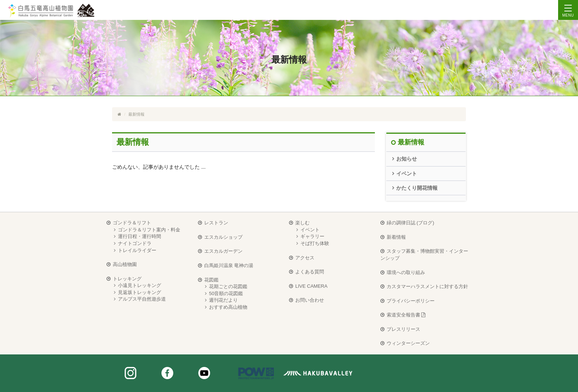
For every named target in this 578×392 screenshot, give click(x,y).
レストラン (216, 223)
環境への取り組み (406, 272)
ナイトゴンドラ (135, 243)
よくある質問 (310, 272)
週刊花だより (223, 300)
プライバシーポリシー (411, 301)
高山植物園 (125, 264)
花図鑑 (211, 280)
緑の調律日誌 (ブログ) (410, 223)
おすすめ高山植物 (228, 307)
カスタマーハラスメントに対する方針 (427, 286)
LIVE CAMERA (311, 286)
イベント (407, 174)
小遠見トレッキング (140, 285)
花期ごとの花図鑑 (228, 286)
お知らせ (407, 159)
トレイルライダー (137, 250)
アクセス (305, 258)
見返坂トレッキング (140, 292)
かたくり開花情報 (417, 188)
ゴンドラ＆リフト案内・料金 (149, 230)
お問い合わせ (310, 300)
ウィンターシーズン (408, 343)
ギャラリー (312, 236)
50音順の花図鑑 (226, 293)
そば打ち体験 (315, 243)
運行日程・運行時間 (140, 236)
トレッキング (127, 279)
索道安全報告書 (406, 315)
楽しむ (302, 223)
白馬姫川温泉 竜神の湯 (229, 265)
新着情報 (396, 237)
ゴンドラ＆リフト (132, 223)
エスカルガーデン (223, 251)
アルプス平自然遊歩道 (142, 299)
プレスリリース (403, 329)
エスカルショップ (223, 237)
